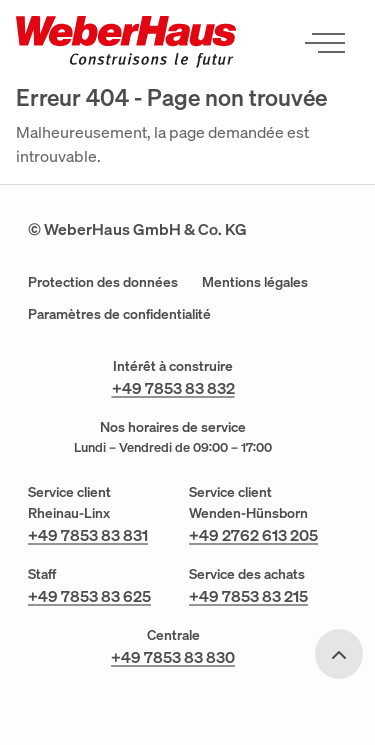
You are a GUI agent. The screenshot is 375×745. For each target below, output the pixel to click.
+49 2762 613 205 (253, 535)
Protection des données (103, 281)
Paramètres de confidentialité (119, 313)
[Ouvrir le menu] (325, 42)
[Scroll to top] (339, 654)
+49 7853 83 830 (173, 657)
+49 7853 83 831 (88, 535)
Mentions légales (255, 281)
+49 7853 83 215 (248, 596)
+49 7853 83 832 (173, 388)
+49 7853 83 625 (89, 596)
